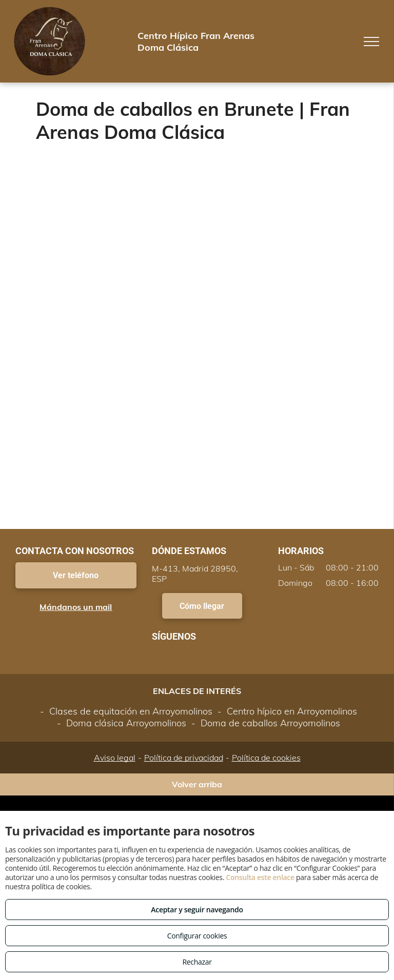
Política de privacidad (184, 758)
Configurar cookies (197, 936)
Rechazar (197, 962)
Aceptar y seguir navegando (197, 910)
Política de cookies (266, 758)
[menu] (371, 42)
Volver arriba (197, 784)
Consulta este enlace (260, 877)
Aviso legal (115, 758)
